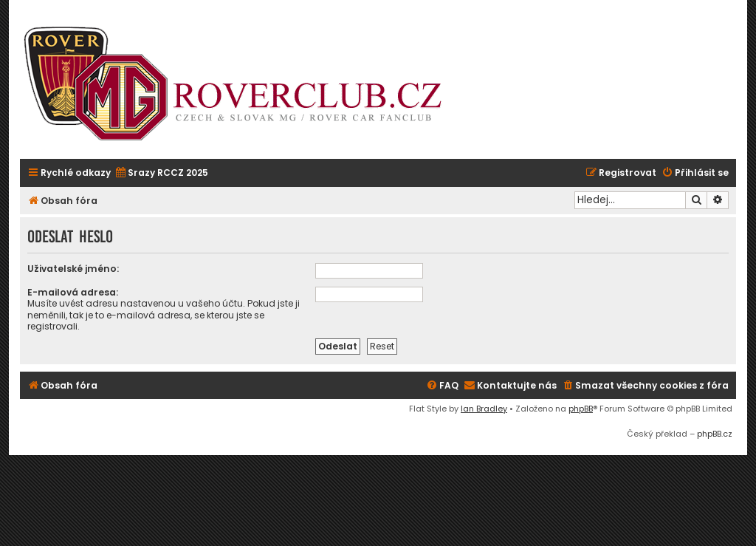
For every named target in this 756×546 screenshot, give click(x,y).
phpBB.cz (715, 434)
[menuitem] (161, 173)
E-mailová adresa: (73, 292)
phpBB (581, 409)
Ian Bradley (484, 409)
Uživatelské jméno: (73, 269)
